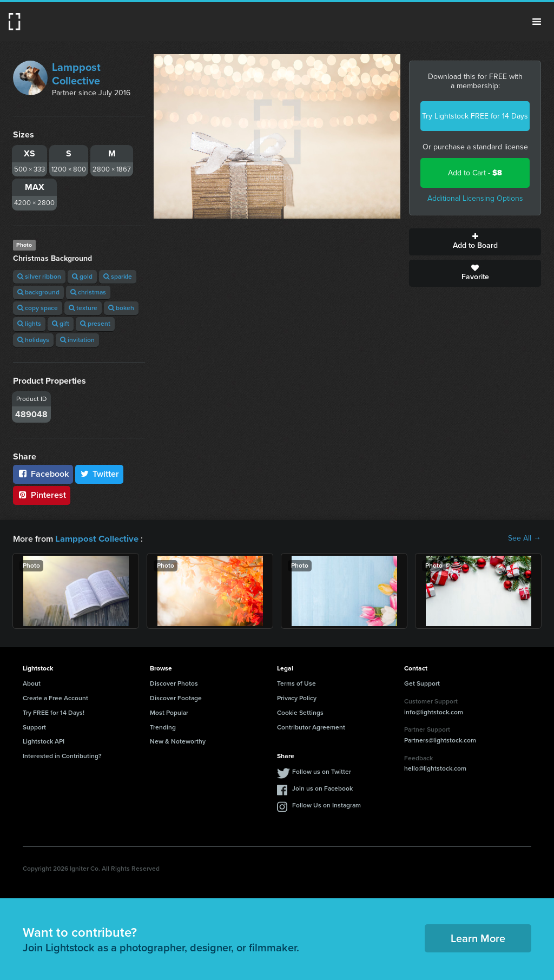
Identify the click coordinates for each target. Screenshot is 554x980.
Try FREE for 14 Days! (54, 712)
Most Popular (169, 712)
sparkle (118, 277)
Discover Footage (176, 698)
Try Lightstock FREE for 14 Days (475, 116)
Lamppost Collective (76, 74)
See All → (525, 538)
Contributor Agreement (311, 727)
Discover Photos (174, 683)
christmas (88, 292)
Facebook (43, 474)
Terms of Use (296, 683)
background (38, 292)
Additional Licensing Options (475, 198)
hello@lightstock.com (435, 768)
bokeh (121, 308)
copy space (38, 308)
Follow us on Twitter (322, 771)
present (95, 324)
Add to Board (475, 242)
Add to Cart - (475, 173)
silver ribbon (39, 277)
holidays (33, 340)
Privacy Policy (297, 698)
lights (29, 324)
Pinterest (42, 495)
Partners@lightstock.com (440, 740)
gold (82, 277)
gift (61, 324)
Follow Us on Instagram (327, 805)
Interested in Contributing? (62, 755)
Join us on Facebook (322, 788)
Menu (537, 22)
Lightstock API (44, 741)
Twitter (100, 474)
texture (83, 308)
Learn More (478, 938)
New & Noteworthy (178, 741)
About (32, 683)
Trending (163, 727)
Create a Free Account (55, 698)
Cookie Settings (300, 712)
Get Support (422, 683)
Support (34, 727)
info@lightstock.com (434, 712)
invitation (77, 340)
